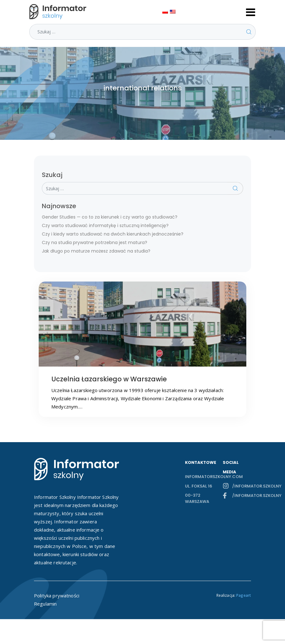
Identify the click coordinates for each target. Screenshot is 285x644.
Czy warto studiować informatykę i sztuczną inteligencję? (105, 225)
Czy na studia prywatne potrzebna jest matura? (95, 242)
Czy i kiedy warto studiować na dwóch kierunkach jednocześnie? (113, 234)
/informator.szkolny (242, 486)
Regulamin (45, 604)
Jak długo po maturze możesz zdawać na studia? (96, 251)
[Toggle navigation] (251, 12)
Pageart (244, 595)
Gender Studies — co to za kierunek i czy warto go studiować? (110, 217)
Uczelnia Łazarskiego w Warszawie (109, 379)
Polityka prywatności (57, 596)
